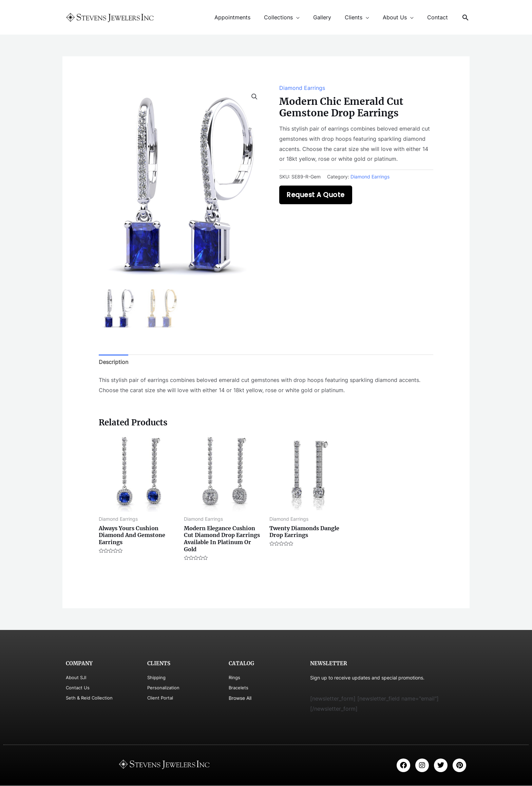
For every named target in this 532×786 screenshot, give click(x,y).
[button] (254, 97)
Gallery (332, 17)
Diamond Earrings (302, 88)
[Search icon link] (465, 17)
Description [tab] (113, 362)
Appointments (247, 17)
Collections (291, 17)
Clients (360, 17)
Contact (439, 17)
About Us (399, 17)
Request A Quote (316, 195)
